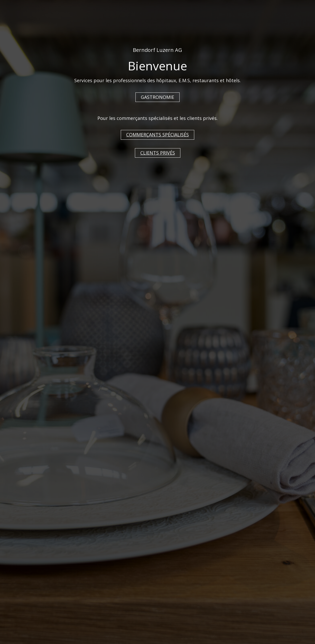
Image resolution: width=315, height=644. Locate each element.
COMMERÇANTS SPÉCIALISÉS (157, 135)
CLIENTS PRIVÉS (158, 153)
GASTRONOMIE (157, 97)
